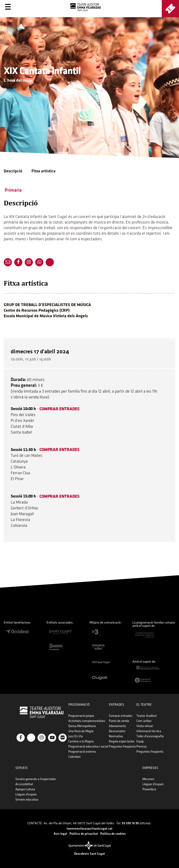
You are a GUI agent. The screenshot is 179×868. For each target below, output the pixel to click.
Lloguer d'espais (26, 794)
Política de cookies (113, 834)
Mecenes (148, 779)
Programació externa (82, 752)
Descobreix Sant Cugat (89, 854)
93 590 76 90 (130, 823)
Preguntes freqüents (122, 746)
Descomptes (117, 731)
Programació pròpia (81, 716)
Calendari (74, 757)
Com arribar (144, 721)
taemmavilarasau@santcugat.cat (89, 829)
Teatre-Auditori (146, 716)
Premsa (141, 746)
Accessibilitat (24, 784)
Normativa (116, 736)
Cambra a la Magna (81, 741)
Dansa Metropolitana (82, 726)
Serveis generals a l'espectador (36, 779)
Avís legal (60, 834)
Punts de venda (119, 721)
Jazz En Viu (76, 736)
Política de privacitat (84, 834)
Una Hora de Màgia (81, 731)
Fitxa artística (43, 171)
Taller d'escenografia (150, 736)
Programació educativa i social (88, 746)
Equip (140, 741)
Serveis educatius (27, 800)
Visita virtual (145, 726)
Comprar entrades (121, 716)
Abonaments (117, 726)
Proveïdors (149, 789)
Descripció (13, 171)
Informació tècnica (149, 731)
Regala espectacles (122, 741)
